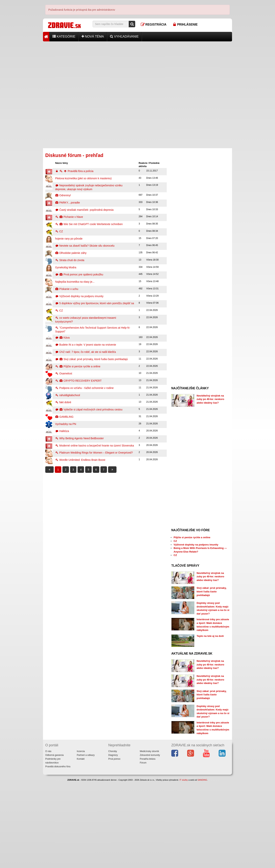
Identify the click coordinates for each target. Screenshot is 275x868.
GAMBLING (64, 417)
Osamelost (64, 373)
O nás (48, 838)
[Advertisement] (137, 68)
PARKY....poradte (68, 203)
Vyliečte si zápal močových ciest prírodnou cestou (89, 409)
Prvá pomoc (114, 845)
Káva (62, 338)
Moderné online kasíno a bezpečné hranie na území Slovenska (95, 446)
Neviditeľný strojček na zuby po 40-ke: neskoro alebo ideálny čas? (210, 399)
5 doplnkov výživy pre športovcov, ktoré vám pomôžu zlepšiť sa (95, 303)
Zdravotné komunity (150, 842)
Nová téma (93, 37)
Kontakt (81, 845)
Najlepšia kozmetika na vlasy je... (75, 282)
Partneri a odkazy (86, 842)
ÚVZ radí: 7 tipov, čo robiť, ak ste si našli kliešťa (86, 352)
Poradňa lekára (148, 845)
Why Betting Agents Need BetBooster (80, 438)
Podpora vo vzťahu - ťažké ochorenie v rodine (84, 388)
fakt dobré (63, 402)
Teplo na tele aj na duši (210, 664)
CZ (59, 231)
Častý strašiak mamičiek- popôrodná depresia (84, 210)
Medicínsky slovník (149, 838)
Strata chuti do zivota (70, 260)
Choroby (113, 838)
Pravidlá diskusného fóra (58, 853)
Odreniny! (63, 195)
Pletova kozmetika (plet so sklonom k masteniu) (83, 178)
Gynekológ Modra (66, 267)
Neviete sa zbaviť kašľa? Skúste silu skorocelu (85, 246)
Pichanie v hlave (69, 217)
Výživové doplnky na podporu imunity (79, 296)
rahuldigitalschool (68, 395)
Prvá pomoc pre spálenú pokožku (79, 274)
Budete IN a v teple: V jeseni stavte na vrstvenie (86, 345)
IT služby (184, 866)
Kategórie (64, 37)
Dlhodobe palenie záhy (71, 253)
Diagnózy (113, 842)
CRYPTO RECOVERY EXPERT (78, 381)
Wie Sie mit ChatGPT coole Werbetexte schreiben (89, 224)
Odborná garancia (54, 842)
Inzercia (81, 838)
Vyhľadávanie (124, 37)
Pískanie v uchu (67, 289)
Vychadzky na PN (66, 424)
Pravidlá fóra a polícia (74, 171)
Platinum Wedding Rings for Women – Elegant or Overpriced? (94, 453)
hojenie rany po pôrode (69, 239)
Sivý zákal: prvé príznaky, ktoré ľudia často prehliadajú (92, 359)
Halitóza (62, 431)
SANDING (202, 866)
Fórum (143, 849)
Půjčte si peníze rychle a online (78, 366)
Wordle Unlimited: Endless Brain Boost (80, 460)
